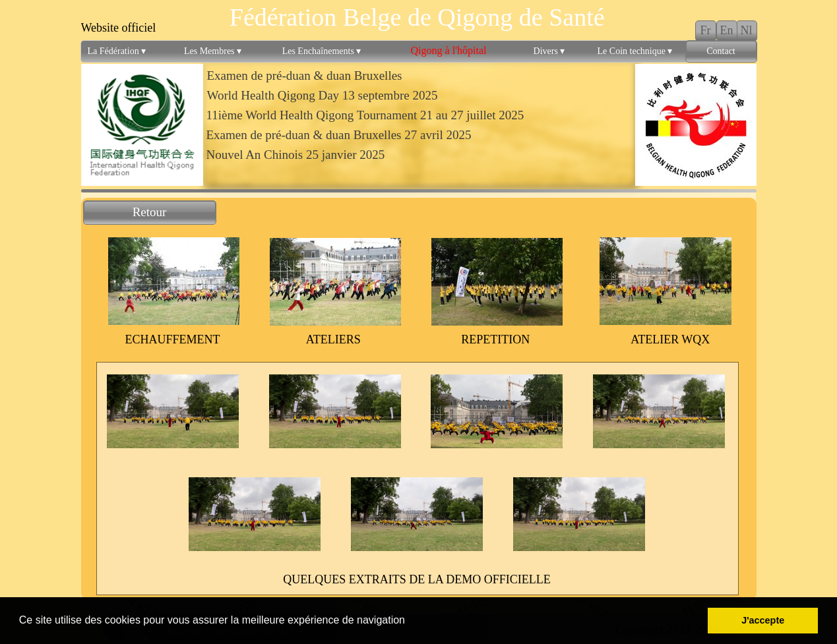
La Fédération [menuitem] (117, 51)
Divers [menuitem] (549, 51)
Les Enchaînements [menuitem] (322, 51)
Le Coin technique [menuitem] (635, 51)
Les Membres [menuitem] (213, 51)
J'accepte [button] (763, 620)
